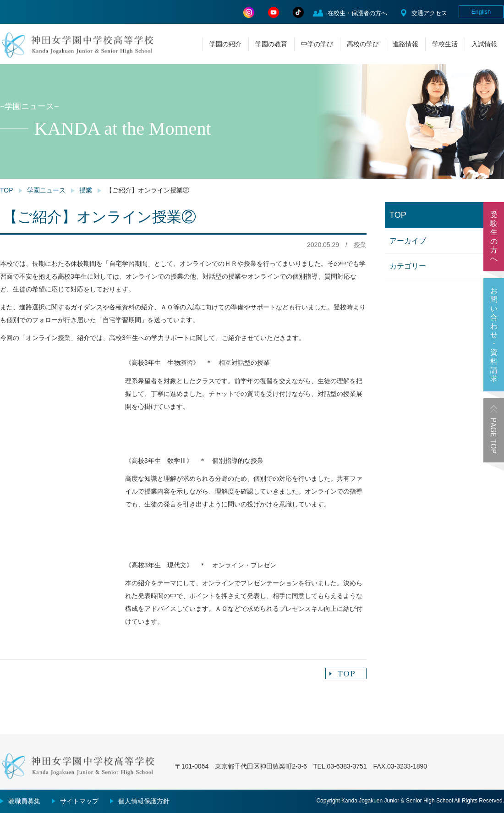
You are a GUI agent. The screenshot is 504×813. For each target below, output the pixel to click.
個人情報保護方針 (144, 801)
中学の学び (317, 44)
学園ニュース (46, 190)
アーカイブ (408, 241)
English (481, 12)
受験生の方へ (494, 237)
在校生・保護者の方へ (357, 13)
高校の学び (363, 44)
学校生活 (445, 44)
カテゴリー (408, 266)
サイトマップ (79, 801)
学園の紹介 (225, 44)
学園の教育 (271, 44)
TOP (7, 190)
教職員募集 (24, 801)
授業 (86, 190)
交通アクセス (429, 13)
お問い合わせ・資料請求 (494, 335)
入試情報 (484, 44)
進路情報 (405, 44)
